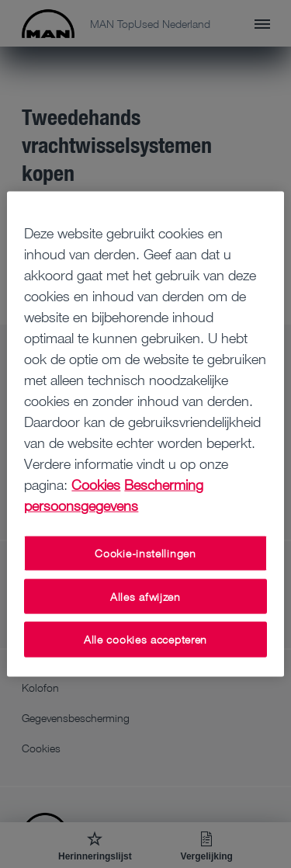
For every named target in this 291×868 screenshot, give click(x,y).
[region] (145, 434)
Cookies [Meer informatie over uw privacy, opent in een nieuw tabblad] (96, 484)
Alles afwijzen (145, 596)
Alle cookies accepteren (145, 639)
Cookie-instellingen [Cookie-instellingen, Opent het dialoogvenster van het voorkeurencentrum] (145, 553)
